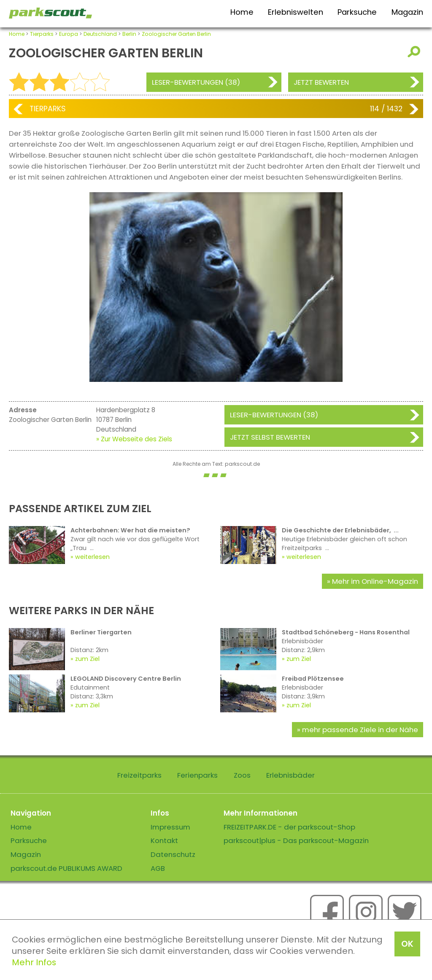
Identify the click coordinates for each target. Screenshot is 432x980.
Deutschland (100, 34)
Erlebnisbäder (290, 775)
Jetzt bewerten (321, 82)
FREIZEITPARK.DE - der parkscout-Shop (289, 827)
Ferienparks (197, 775)
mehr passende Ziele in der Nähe (360, 730)
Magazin (407, 12)
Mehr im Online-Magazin (375, 581)
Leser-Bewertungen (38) (196, 82)
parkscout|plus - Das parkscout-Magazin (296, 840)
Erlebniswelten (296, 12)
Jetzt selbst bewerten (270, 437)
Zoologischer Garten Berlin (176, 34)
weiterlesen (92, 557)
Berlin (129, 34)
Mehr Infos (34, 962)
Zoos (242, 775)
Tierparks (42, 34)
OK (407, 944)
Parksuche (357, 12)
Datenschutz (173, 854)
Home (242, 12)
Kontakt (164, 840)
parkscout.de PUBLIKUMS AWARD (66, 868)
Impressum (170, 827)
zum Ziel (87, 659)
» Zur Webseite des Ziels (134, 439)
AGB (158, 868)
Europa (69, 34)
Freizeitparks (139, 775)
